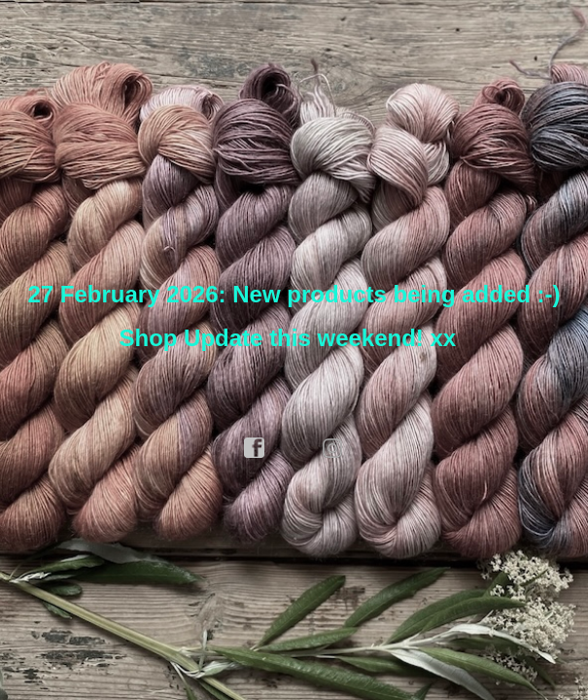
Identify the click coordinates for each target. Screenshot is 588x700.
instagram (333, 448)
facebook (255, 448)
